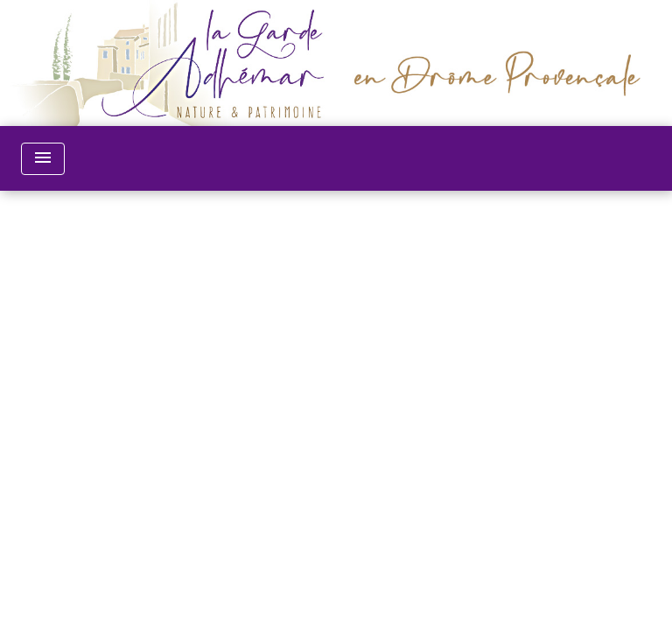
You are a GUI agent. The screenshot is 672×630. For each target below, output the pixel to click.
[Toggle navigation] (43, 159)
